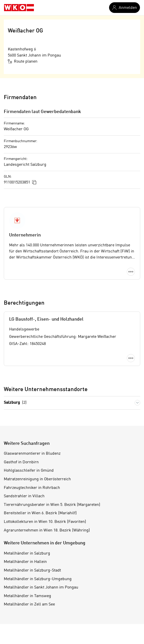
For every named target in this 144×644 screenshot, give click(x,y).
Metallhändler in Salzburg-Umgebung (38, 579)
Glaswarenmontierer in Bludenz (32, 454)
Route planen (23, 61)
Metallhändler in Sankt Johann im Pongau (41, 587)
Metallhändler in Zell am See (29, 604)
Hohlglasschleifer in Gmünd (29, 471)
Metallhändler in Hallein (25, 562)
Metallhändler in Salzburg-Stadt (32, 571)
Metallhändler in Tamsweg (27, 596)
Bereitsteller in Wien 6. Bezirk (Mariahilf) (40, 513)
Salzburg (15, 403)
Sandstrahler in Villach (24, 496)
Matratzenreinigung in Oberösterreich (37, 479)
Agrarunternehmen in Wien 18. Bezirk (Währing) (47, 530)
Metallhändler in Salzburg (27, 554)
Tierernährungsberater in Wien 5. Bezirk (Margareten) (52, 505)
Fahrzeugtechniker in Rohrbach (32, 488)
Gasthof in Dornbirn (21, 462)
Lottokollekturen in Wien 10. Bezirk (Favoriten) (45, 522)
